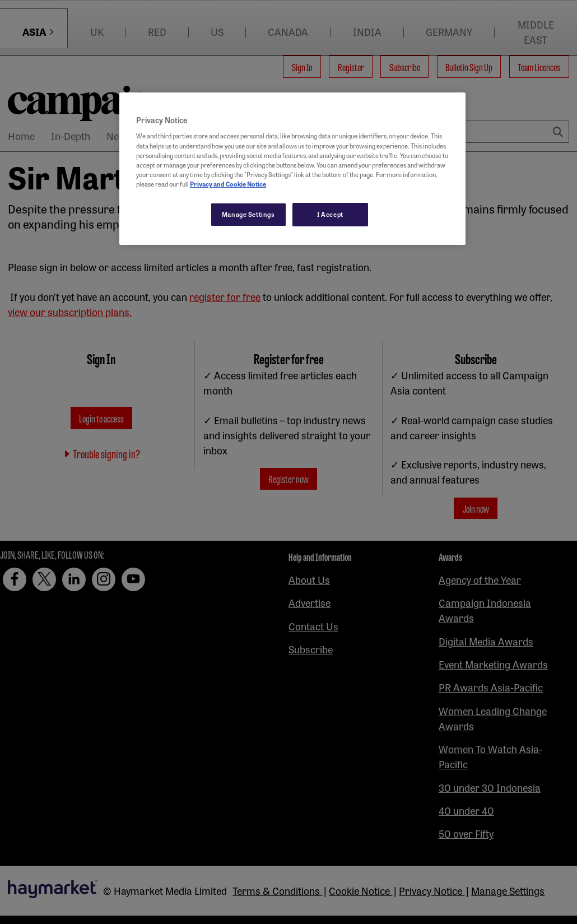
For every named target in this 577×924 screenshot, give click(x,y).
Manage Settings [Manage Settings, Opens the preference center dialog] (248, 214)
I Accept (330, 214)
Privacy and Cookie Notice (228, 184)
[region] (292, 169)
